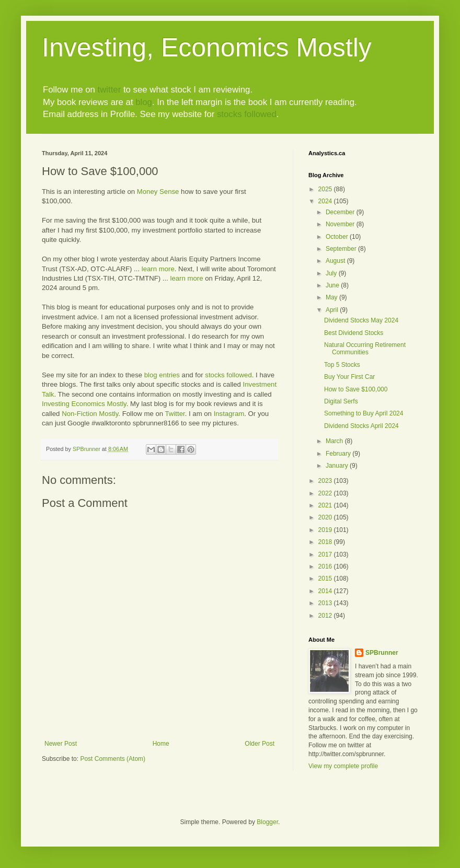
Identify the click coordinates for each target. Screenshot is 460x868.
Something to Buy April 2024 (364, 413)
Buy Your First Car (349, 377)
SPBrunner (382, 653)
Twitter (175, 414)
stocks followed (247, 114)
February (339, 454)
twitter (109, 90)
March (335, 441)
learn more (158, 269)
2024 (326, 201)
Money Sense (158, 192)
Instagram (229, 414)
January (338, 466)
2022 (326, 493)
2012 (326, 616)
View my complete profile (343, 766)
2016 (326, 566)
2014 (326, 591)
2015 (326, 578)
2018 (326, 542)
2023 (326, 481)
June (333, 285)
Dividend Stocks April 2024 (361, 426)
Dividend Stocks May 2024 (361, 320)
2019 (326, 530)
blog (144, 102)
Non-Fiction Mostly (90, 414)
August (336, 261)
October (338, 237)
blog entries (162, 375)
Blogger (267, 822)
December (341, 212)
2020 (326, 517)
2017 (326, 554)
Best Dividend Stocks (354, 333)
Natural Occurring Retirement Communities (365, 349)
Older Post (260, 744)
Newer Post (61, 744)
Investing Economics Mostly (84, 404)
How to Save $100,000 (356, 389)
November (341, 224)
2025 (326, 189)
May (332, 297)
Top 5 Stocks (342, 365)
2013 (326, 603)
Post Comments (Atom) (113, 759)
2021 (326, 505)
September (342, 249)
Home (161, 744)
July (332, 273)
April (333, 310)
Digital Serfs (341, 401)
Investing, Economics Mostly (207, 48)
